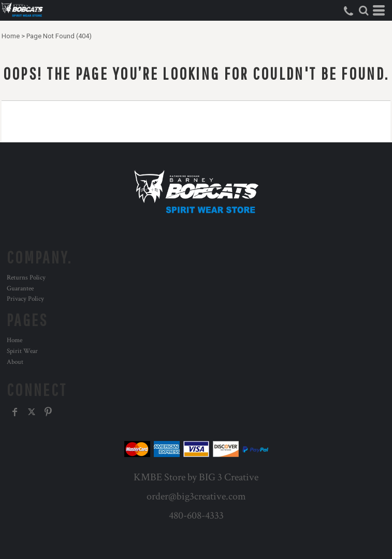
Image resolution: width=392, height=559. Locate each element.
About (15, 362)
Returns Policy (26, 278)
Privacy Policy (25, 299)
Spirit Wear (22, 351)
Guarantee (20, 289)
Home (11, 36)
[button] (364, 10)
